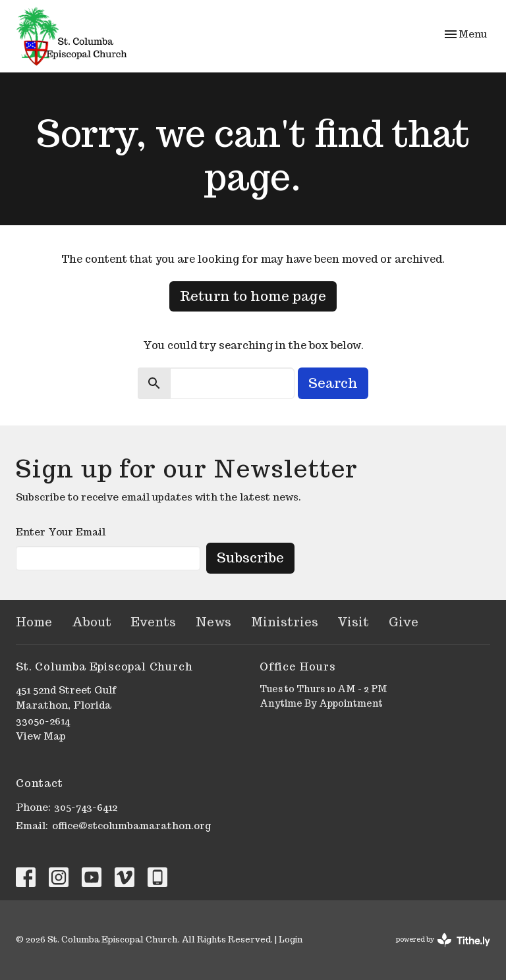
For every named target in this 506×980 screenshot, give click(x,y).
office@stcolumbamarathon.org (131, 826)
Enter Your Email (61, 532)
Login (291, 939)
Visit (353, 622)
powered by (443, 940)
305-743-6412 (86, 807)
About (92, 622)
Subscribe (250, 558)
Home (34, 622)
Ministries (285, 622)
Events (154, 622)
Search (333, 383)
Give (404, 622)
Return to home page (253, 296)
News (213, 622)
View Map (41, 736)
